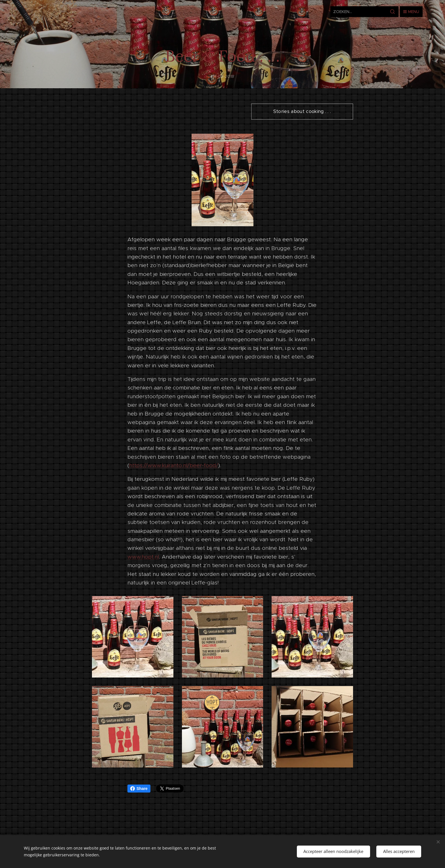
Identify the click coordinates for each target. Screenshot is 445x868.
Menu (411, 12)
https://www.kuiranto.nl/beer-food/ (174, 465)
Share (139, 789)
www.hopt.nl (143, 557)
